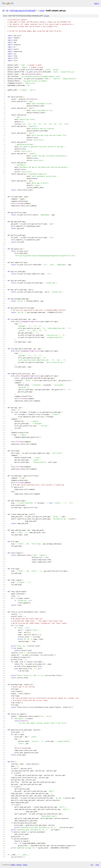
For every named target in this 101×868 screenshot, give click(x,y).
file (47, 16)
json (97, 865)
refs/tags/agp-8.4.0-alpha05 (23, 10)
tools (42, 10)
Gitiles (13, 865)
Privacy (19, 865)
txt (92, 865)
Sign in (97, 3)
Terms (25, 865)
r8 (3, 10)
